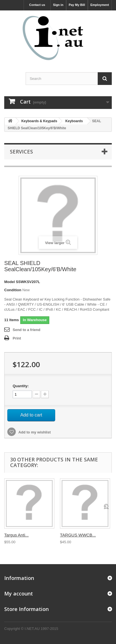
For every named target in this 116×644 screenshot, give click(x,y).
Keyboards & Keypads (39, 121)
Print (17, 338)
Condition (13, 290)
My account (19, 593)
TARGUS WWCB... (78, 535)
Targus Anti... (16, 535)
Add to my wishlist (34, 432)
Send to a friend (26, 330)
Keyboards (74, 121)
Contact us (37, 5)
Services (21, 152)
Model (10, 282)
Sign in (58, 5)
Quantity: (21, 386)
